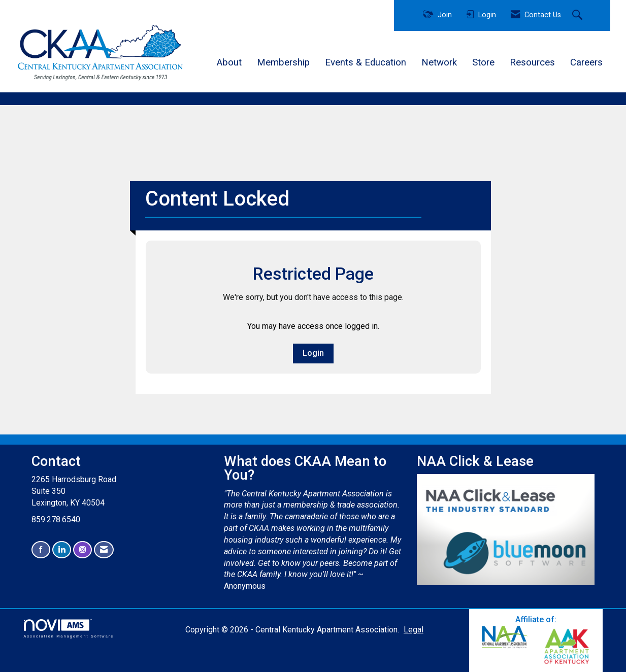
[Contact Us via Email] (104, 550)
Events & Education (366, 62)
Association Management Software (69, 629)
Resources (532, 62)
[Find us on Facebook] (41, 550)
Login (313, 353)
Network (439, 62)
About (229, 62)
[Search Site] (579, 16)
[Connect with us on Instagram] (83, 550)
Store (483, 62)
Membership (283, 62)
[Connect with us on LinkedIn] (62, 550)
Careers (586, 62)
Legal (414, 630)
